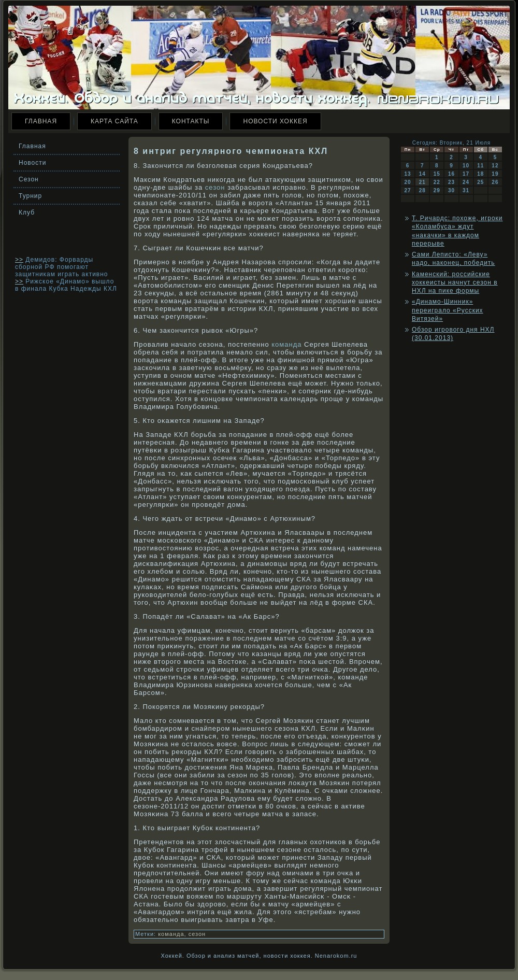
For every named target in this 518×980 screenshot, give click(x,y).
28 (422, 190)
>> (19, 260)
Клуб (27, 212)
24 (466, 182)
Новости (32, 163)
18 (480, 174)
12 (495, 166)
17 (466, 174)
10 (466, 166)
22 (437, 182)
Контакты (191, 121)
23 (451, 182)
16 (451, 174)
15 (437, 174)
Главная (41, 121)
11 (480, 166)
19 (495, 174)
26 (495, 182)
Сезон (29, 179)
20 (408, 182)
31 (466, 190)
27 (408, 190)
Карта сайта (114, 121)
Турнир (30, 196)
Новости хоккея (275, 121)
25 (480, 182)
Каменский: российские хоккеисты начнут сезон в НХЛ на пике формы (455, 283)
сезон (215, 187)
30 (451, 190)
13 (408, 174)
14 (422, 174)
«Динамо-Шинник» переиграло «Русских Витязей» (448, 310)
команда (286, 344)
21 (422, 182)
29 (437, 190)
